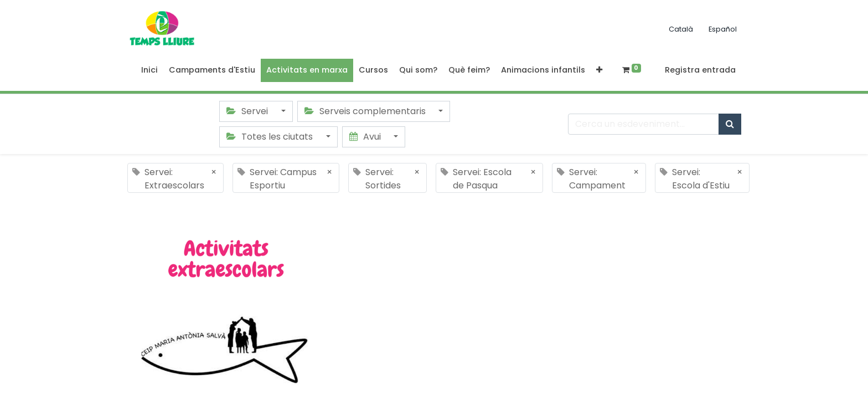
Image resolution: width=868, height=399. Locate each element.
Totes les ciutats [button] (271, 137)
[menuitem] (149, 70)
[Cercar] (730, 124)
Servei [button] (248, 111)
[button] (599, 70)
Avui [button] (366, 137)
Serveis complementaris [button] (366, 111)
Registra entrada (700, 70)
